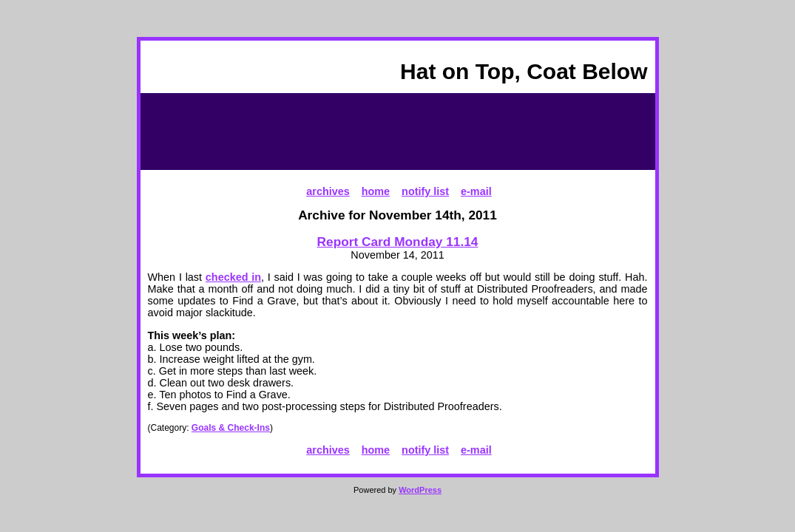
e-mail (476, 191)
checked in (233, 277)
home (376, 191)
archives (328, 191)
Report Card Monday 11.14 (398, 242)
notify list (425, 191)
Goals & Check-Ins (231, 428)
